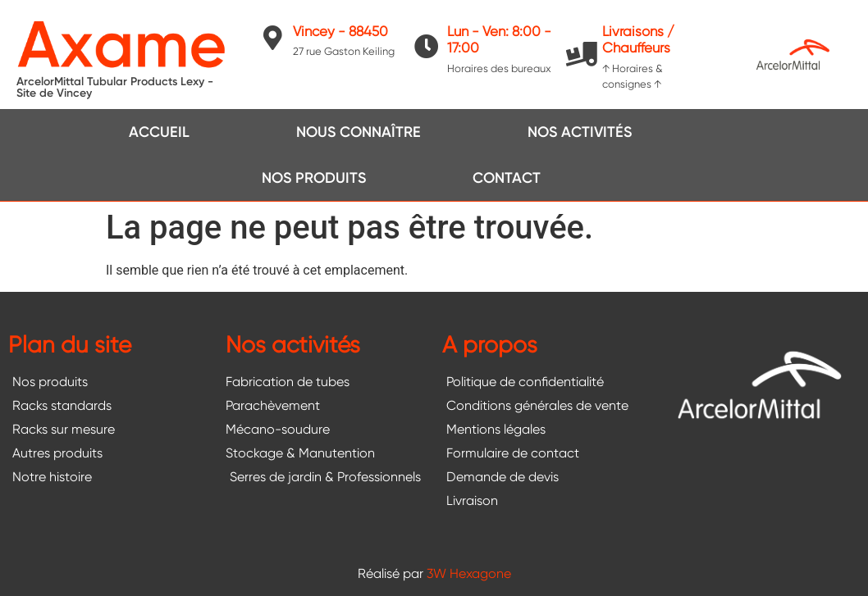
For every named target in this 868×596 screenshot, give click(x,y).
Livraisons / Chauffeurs (638, 39)
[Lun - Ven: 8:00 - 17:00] (427, 47)
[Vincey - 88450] (272, 38)
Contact (507, 178)
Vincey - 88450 (340, 31)
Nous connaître (359, 132)
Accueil (159, 132)
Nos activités (580, 132)
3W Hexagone (469, 573)
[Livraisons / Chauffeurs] (582, 54)
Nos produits (314, 178)
